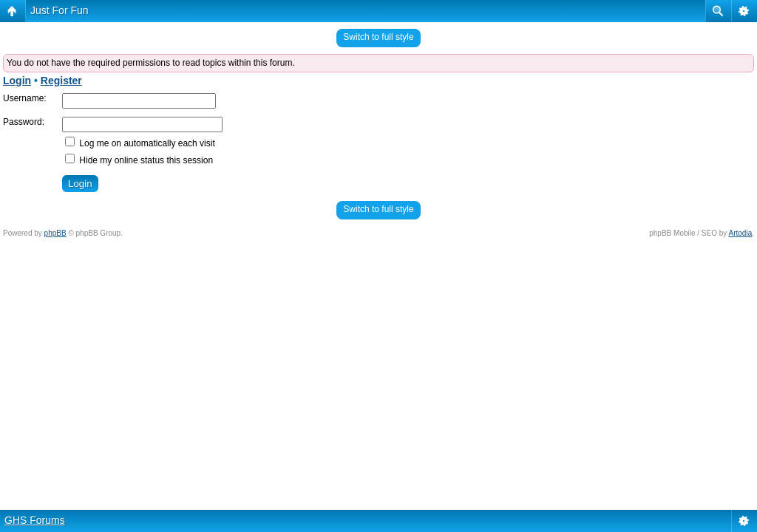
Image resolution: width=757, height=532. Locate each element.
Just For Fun (60, 10)
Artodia (741, 233)
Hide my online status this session (139, 160)
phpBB (55, 233)
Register (61, 81)
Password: (24, 122)
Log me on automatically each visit (140, 143)
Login (17, 81)
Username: (25, 98)
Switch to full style (378, 37)
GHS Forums (35, 520)
